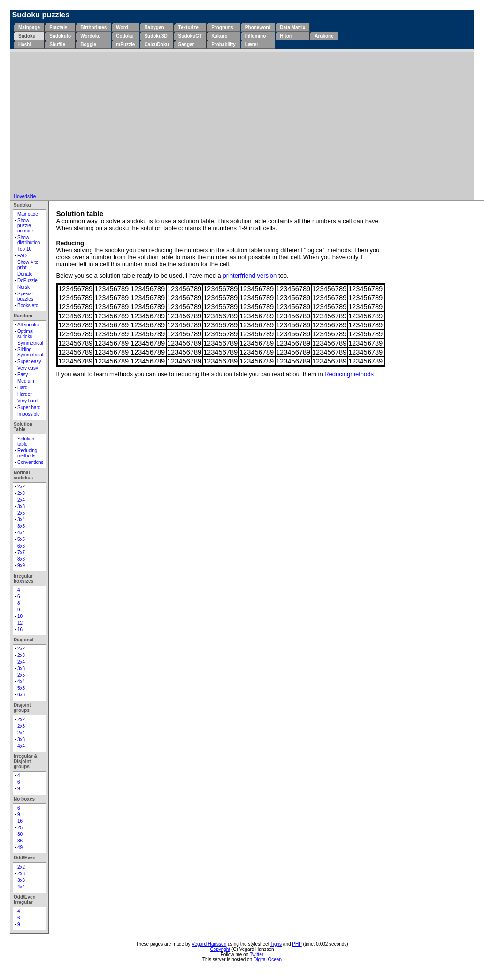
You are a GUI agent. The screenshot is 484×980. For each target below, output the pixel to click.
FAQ (22, 256)
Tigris (276, 944)
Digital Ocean (268, 960)
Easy (23, 374)
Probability (223, 44)
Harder (25, 394)
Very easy (28, 368)
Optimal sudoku (25, 334)
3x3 (21, 506)
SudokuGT (190, 36)
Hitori (286, 36)
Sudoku (27, 36)
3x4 (21, 520)
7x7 (21, 552)
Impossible (29, 414)
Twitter (257, 954)
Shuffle (57, 44)
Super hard (29, 407)
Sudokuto (60, 36)
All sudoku (28, 325)
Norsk (23, 287)
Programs (222, 27)
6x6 (21, 546)
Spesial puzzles (25, 296)
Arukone (324, 36)
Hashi (25, 44)
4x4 (21, 533)
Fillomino (255, 36)
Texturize (188, 27)
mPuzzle (125, 44)
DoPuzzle (27, 281)
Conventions (31, 462)
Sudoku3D (156, 36)
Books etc (28, 305)
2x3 (21, 493)
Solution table (26, 441)
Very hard (27, 401)
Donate (25, 274)
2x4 (21, 500)
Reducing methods (27, 453)
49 (20, 847)
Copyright (220, 949)
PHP (297, 944)
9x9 (21, 566)
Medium (26, 381)
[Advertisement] (242, 123)
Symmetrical (30, 343)
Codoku (125, 36)
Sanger (186, 44)
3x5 (21, 526)
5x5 (21, 539)
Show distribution (29, 240)
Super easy (29, 361)
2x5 (21, 513)
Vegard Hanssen (209, 944)
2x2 (21, 487)
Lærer (252, 44)
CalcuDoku (156, 44)
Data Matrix (292, 27)
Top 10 (24, 249)
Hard (23, 388)
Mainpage (29, 27)
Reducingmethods (349, 374)
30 (20, 834)
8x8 (21, 559)
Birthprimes (93, 27)
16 (20, 629)
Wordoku (90, 36)
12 (20, 623)
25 (20, 828)
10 (20, 616)
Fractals (58, 27)
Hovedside (25, 197)
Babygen (154, 27)
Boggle (88, 44)
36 (20, 841)
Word (122, 27)
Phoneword (258, 27)
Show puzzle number (25, 226)
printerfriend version (250, 275)
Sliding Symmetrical (30, 352)
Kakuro (219, 36)
